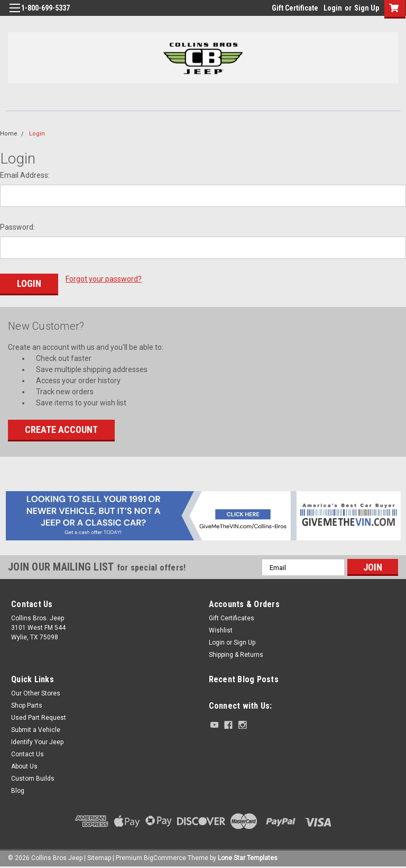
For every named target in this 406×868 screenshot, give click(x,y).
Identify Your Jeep (37, 742)
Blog (18, 790)
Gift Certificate (295, 8)
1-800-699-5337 (45, 8)
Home (9, 134)
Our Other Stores (36, 693)
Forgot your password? (104, 279)
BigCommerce (165, 857)
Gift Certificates (232, 618)
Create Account (61, 429)
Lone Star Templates (248, 857)
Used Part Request (39, 717)
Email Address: (25, 175)
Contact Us (27, 754)
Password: (17, 227)
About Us (24, 766)
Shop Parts (27, 705)
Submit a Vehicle (36, 729)
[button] (203, 515)
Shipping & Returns (236, 654)
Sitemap (99, 857)
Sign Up (367, 8)
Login (333, 8)
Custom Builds (33, 778)
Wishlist (221, 630)
